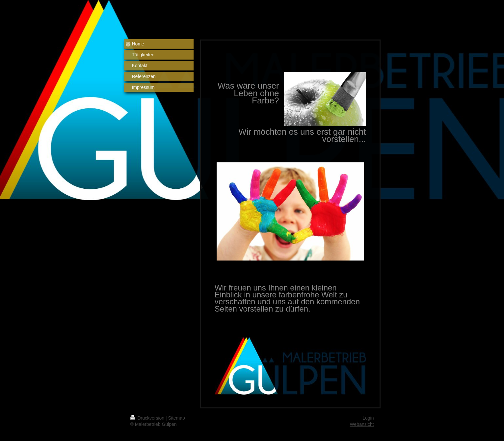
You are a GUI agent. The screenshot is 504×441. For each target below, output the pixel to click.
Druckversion (148, 418)
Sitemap (177, 418)
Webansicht (362, 424)
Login (368, 418)
